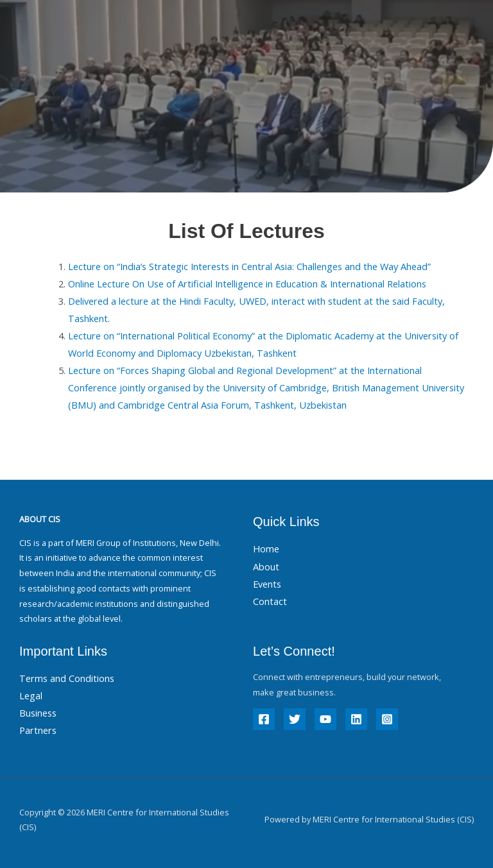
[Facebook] (264, 719)
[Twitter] (295, 719)
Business (38, 713)
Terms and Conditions (67, 678)
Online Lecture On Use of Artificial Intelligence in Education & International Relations (247, 284)
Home (266, 549)
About (266, 566)
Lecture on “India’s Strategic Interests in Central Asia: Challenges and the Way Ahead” (249, 266)
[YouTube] (325, 719)
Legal (31, 695)
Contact (270, 601)
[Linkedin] (356, 719)
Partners (38, 730)
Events (267, 584)
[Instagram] (387, 719)
